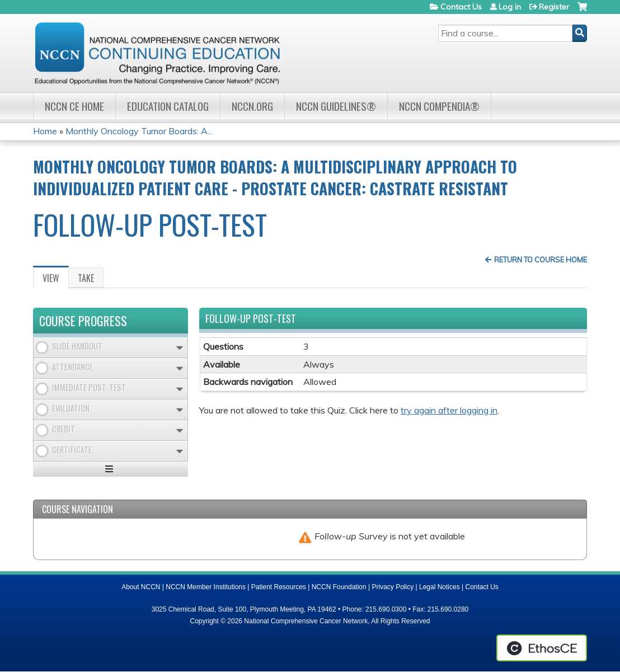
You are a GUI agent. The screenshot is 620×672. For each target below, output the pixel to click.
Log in (510, 7)
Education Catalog (168, 106)
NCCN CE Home (74, 106)
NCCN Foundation (339, 587)
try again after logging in (449, 410)
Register (554, 7)
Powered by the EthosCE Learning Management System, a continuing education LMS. (542, 648)
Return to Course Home (541, 260)
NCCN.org (252, 106)
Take (86, 278)
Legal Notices (440, 587)
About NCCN (141, 587)
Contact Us (461, 7)
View (56, 280)
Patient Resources (279, 587)
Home (45, 131)
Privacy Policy (393, 587)
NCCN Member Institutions (206, 587)
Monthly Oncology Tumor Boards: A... (139, 131)
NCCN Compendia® (439, 106)
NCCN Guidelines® (336, 106)
